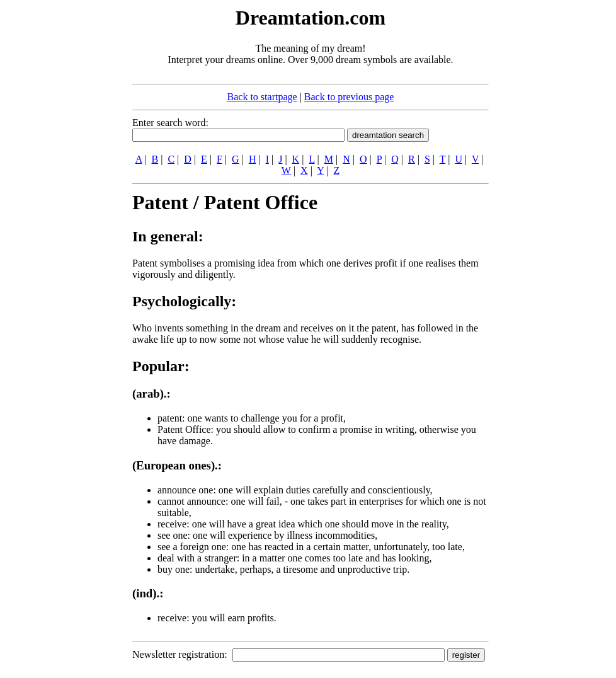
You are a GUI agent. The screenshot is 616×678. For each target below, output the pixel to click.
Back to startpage (262, 97)
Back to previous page (349, 97)
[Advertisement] (55, 194)
